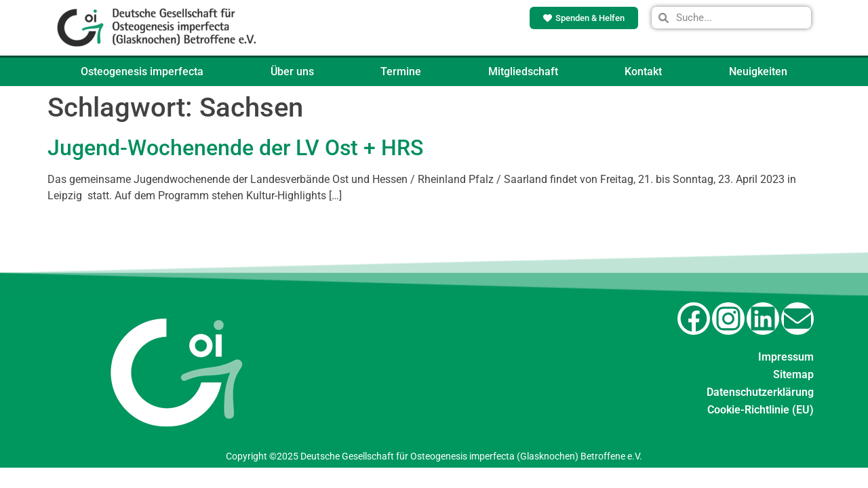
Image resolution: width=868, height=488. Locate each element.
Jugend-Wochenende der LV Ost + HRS (235, 148)
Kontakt (643, 72)
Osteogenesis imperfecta (142, 72)
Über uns (292, 72)
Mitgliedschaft (523, 72)
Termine (401, 72)
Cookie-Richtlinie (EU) (761, 410)
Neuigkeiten (758, 72)
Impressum (786, 357)
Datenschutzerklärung (760, 392)
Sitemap (793, 374)
